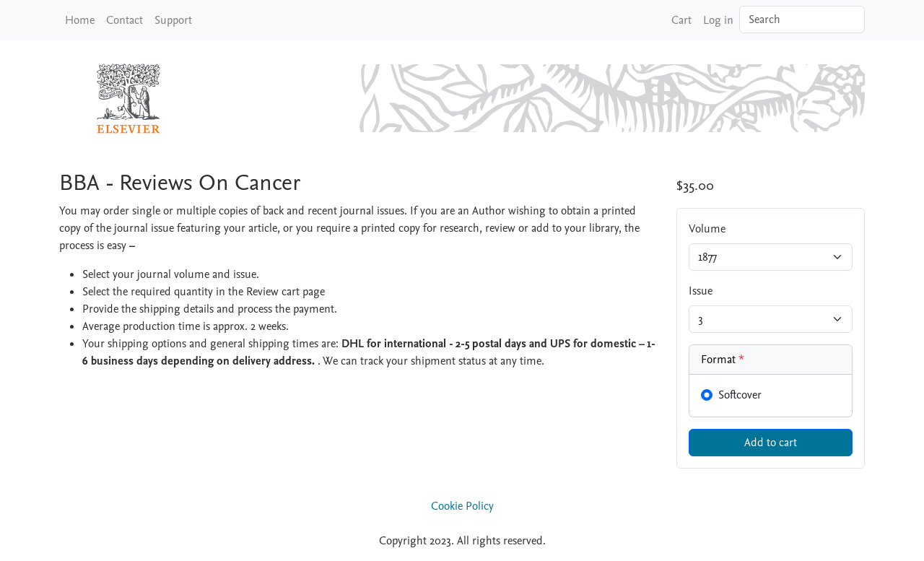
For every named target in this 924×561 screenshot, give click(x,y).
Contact (125, 20)
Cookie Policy (462, 506)
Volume (707, 229)
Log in (718, 20)
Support (173, 20)
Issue (701, 291)
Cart (681, 20)
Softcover (740, 395)
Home (80, 20)
